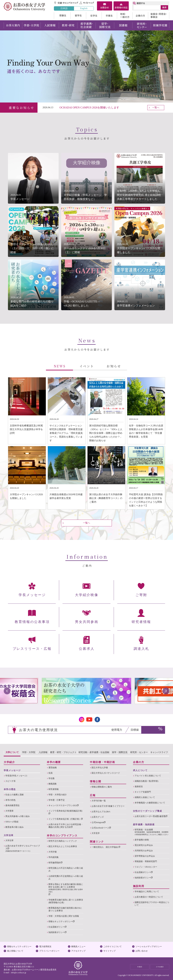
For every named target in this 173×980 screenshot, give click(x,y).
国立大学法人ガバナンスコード (106, 773)
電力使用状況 (45, 947)
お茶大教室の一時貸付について (149, 897)
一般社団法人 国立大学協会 (106, 847)
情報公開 (95, 781)
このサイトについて (113, 947)
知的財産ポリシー (57, 932)
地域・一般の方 (125, 16)
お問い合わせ (142, 951)
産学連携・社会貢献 (86, 25)
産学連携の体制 (142, 840)
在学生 (94, 16)
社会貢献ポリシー (57, 927)
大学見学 (96, 833)
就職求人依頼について (145, 797)
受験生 (62, 16)
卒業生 (109, 16)
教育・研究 (68, 25)
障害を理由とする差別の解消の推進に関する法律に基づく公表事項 (66, 889)
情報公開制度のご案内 (102, 787)
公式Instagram (98, 822)
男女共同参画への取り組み (18, 816)
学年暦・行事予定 (57, 800)
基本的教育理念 (13, 805)
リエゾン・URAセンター (146, 867)
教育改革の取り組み (15, 827)
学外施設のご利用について (147, 892)
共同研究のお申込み (144, 851)
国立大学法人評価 (100, 768)
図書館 (123, 25)
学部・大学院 (31, 25)
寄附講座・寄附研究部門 (146, 861)
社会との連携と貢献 (15, 795)
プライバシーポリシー (49, 951)
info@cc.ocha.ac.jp (18, 973)
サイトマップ (87, 3)
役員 (51, 773)
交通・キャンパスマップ (66, 3)
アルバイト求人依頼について (148, 776)
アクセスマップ (78, 951)
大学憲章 (9, 811)
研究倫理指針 (55, 863)
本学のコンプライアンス (62, 836)
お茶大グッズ (98, 817)
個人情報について (15, 951)
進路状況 (139, 787)
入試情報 (50, 25)
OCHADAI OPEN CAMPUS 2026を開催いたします (89, 107)
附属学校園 (160, 25)
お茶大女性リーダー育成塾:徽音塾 (151, 816)
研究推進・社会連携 (152, 832)
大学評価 (53, 852)
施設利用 (139, 886)
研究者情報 (54, 789)
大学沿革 (9, 840)
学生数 (52, 778)
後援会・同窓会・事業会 (159, 16)
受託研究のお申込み (144, 845)
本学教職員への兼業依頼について (150, 803)
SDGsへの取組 (12, 822)
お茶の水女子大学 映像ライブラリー (108, 806)
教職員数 (53, 784)
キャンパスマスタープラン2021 (64, 805)
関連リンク (97, 842)
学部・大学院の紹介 (58, 795)
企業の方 (140, 16)
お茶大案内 (13, 25)
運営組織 (53, 768)
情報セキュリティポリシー (61, 921)
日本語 (64, 8)
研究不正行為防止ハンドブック (63, 841)
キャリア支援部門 (143, 792)
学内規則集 (54, 857)
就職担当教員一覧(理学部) (146, 781)
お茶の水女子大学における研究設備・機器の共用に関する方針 (66, 826)
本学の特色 (10, 800)
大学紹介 (9, 762)
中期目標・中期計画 (102, 762)
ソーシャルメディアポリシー (149, 947)
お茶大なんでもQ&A (101, 812)
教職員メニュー (78, 947)
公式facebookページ (101, 828)
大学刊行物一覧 (99, 801)
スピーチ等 (10, 781)
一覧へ (156, 107)
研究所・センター (142, 25)
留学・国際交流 (105, 25)
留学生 (78, 16)
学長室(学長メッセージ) (16, 776)
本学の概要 (54, 762)
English (84, 8)
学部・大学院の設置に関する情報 (64, 916)
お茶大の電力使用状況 (39, 730)
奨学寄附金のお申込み (145, 856)
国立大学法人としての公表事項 (63, 846)
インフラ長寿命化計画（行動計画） (66, 819)
